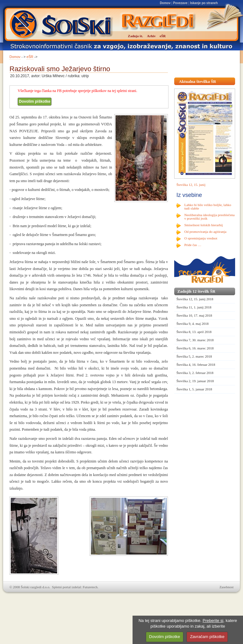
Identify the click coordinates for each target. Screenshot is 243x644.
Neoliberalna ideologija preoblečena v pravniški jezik (209, 217)
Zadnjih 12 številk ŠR (196, 291)
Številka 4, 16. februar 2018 (196, 365)
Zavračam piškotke (207, 637)
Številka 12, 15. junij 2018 (195, 299)
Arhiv (151, 36)
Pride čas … (193, 245)
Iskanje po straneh (204, 3)
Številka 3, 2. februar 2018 (195, 373)
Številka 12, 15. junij (191, 185)
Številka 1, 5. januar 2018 (194, 389)
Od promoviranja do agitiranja (205, 232)
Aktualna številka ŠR (198, 81)
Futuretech (90, 587)
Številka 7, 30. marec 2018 (195, 340)
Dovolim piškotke (35, 101)
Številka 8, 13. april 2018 (194, 332)
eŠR (30, 57)
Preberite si (213, 621)
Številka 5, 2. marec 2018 (194, 356)
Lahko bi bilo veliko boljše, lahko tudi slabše (208, 207)
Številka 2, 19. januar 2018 (195, 381)
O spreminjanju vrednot (201, 238)
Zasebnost (226, 587)
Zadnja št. (135, 36)
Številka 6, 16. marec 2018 (195, 348)
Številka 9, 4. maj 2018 (193, 324)
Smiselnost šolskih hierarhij (204, 225)
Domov (165, 3)
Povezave (180, 3)
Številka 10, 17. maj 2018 (194, 315)
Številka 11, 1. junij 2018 (194, 307)
